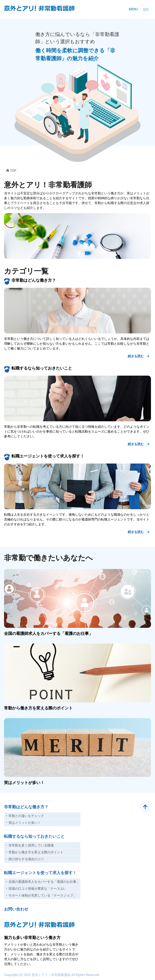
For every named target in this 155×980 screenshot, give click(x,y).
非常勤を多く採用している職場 (31, 845)
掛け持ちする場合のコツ (26, 859)
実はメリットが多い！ (24, 783)
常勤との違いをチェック (26, 816)
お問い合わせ (16, 909)
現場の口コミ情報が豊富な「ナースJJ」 (38, 889)
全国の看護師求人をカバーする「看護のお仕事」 (48, 633)
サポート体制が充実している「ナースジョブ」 (42, 895)
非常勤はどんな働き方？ (34, 280)
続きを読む (136, 356)
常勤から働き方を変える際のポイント (38, 708)
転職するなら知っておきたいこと (42, 368)
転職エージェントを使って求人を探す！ (48, 456)
